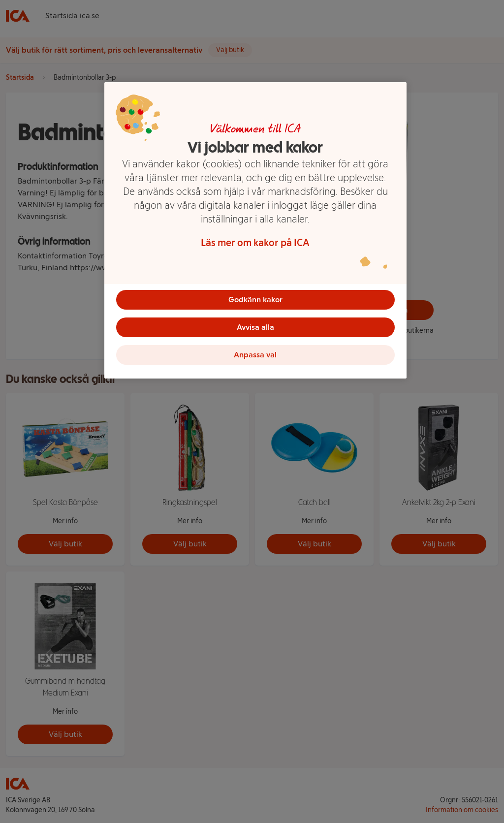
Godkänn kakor (255, 300)
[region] (255, 230)
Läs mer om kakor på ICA (255, 243)
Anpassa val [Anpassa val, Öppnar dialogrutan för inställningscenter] (255, 355)
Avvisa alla (255, 327)
